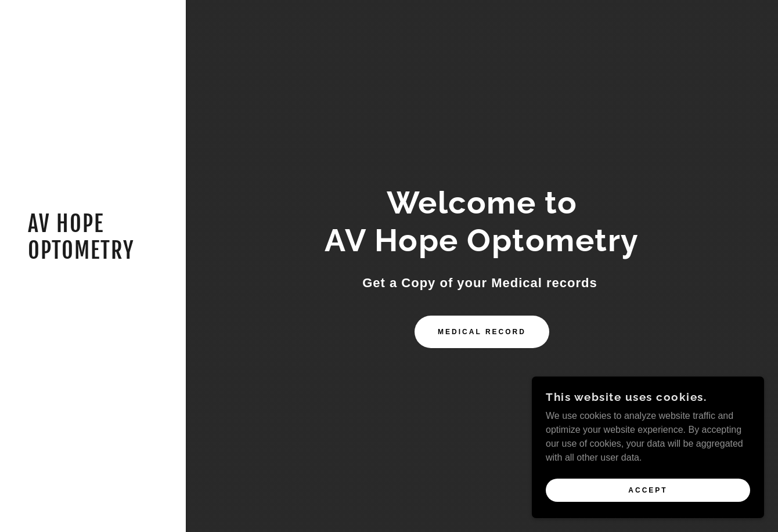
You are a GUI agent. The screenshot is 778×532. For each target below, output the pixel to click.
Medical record (482, 332)
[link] (93, 256)
